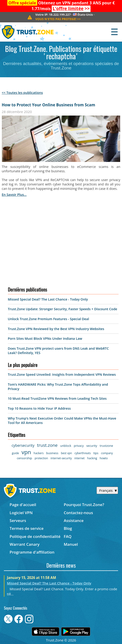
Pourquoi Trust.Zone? (84, 505)
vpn (26, 452)
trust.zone (47, 445)
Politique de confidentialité (35, 536)
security (92, 446)
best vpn (66, 453)
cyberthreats (83, 453)
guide (15, 453)
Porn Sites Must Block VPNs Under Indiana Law (45, 338)
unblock (66, 446)
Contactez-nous (78, 513)
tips (96, 453)
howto (104, 458)
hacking (92, 458)
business (52, 453)
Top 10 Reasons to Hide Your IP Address (39, 408)
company (107, 453)
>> (71, 9)
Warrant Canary (25, 544)
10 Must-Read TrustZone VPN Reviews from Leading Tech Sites (57, 398)
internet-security (61, 458)
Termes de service (27, 528)
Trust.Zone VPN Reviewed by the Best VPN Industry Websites (56, 329)
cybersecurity (23, 445)
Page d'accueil (23, 505)
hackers (38, 453)
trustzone (106, 446)
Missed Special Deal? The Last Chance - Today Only (48, 299)
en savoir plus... (14, 195)
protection (41, 458)
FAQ (68, 536)
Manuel (71, 544)
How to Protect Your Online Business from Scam (49, 105)
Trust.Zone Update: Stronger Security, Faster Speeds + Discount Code (62, 309)
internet (80, 458)
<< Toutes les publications (22, 93)
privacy (79, 446)
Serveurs (18, 520)
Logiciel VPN (21, 513)
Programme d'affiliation (32, 552)
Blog (68, 528)
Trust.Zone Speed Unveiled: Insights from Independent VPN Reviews (62, 374)
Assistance (74, 520)
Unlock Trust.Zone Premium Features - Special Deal (48, 319)
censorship (24, 458)
